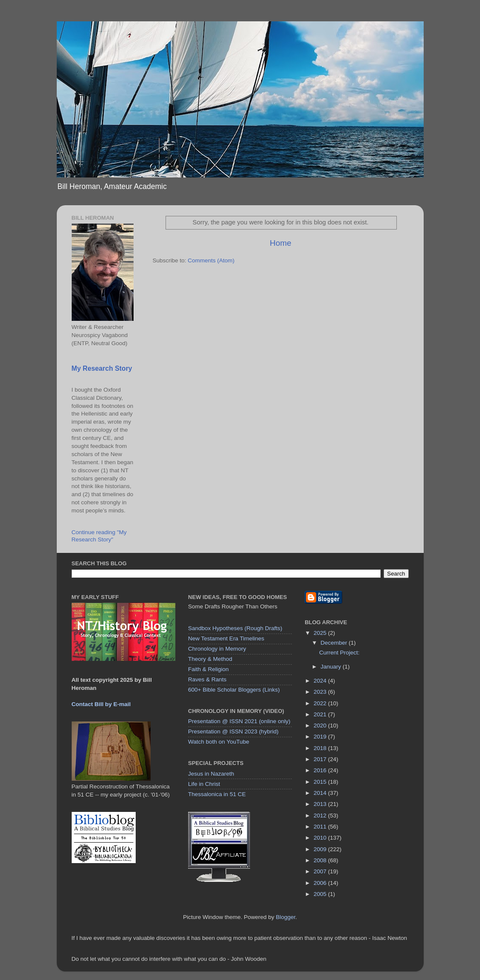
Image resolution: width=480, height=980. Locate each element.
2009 (321, 849)
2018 (321, 748)
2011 (321, 827)
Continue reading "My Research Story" (99, 536)
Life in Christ (204, 784)
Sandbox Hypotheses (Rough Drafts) (235, 628)
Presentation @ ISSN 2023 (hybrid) (233, 731)
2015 (321, 782)
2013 (321, 804)
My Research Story (102, 368)
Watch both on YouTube (219, 742)
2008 (321, 860)
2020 (321, 726)
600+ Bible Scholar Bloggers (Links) (234, 690)
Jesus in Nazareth (211, 774)
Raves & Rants (207, 679)
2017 (321, 759)
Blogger (286, 917)
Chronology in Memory (217, 649)
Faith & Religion (208, 669)
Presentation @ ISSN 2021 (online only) (239, 721)
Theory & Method (210, 659)
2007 (321, 871)
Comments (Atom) (211, 260)
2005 (321, 894)
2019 (321, 737)
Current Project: (339, 653)
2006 (321, 883)
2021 (321, 714)
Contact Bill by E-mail (101, 704)
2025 (321, 633)
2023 (321, 692)
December (335, 643)
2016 (321, 770)
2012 (321, 816)
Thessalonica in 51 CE (217, 794)
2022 (321, 703)
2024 (321, 681)
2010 (321, 838)
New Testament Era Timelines (226, 638)
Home (280, 243)
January (332, 667)
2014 (321, 793)
